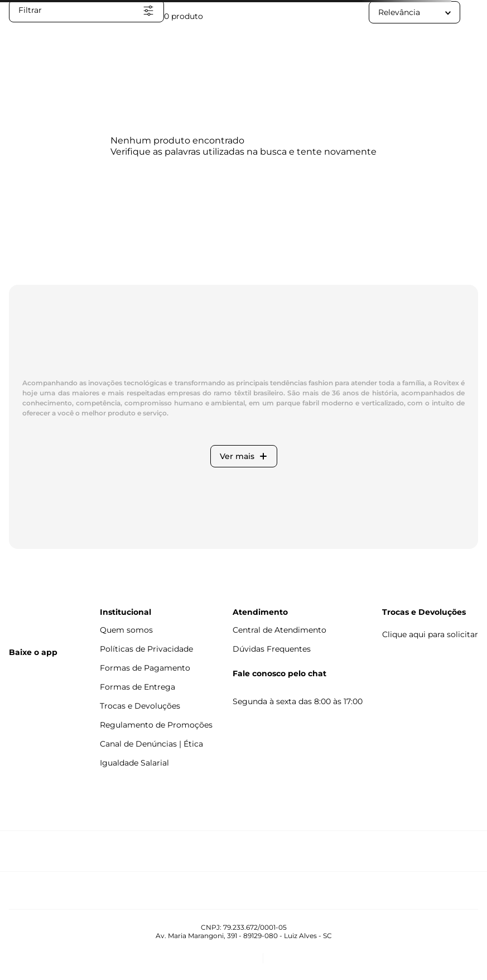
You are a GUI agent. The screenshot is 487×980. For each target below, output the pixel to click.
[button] (86, 11)
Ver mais (244, 456)
